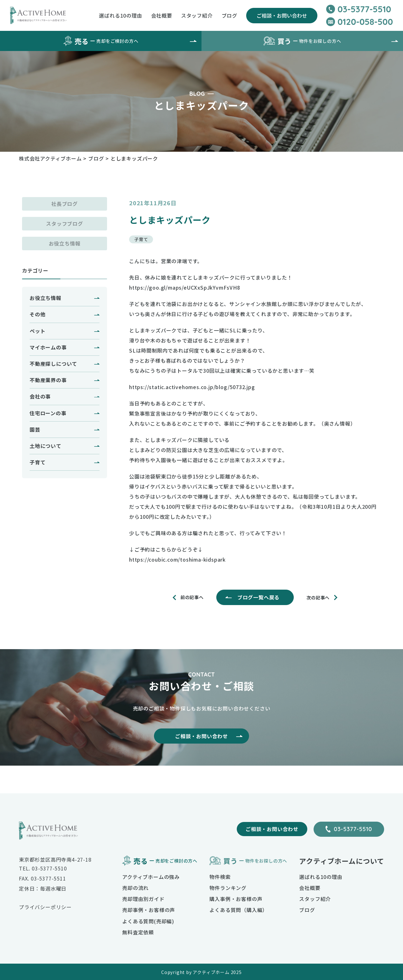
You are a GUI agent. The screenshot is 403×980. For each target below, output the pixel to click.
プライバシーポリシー (45, 907)
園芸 (35, 430)
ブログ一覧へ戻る (258, 597)
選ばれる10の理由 (120, 16)
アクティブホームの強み (151, 877)
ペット (37, 331)
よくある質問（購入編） (238, 910)
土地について (45, 446)
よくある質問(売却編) (148, 921)
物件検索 (220, 877)
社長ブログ (65, 204)
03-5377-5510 (353, 829)
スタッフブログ (65, 224)
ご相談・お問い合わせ (282, 15)
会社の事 (40, 397)
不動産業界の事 (48, 380)
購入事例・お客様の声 (236, 899)
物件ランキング (228, 888)
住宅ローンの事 (48, 413)
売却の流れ (135, 888)
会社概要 (162, 16)
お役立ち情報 (65, 243)
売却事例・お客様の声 (149, 910)
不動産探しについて (53, 364)
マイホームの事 (48, 347)
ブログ (230, 16)
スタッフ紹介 (197, 16)
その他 (37, 314)
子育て (37, 462)
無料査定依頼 (138, 932)
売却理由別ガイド (143, 899)
